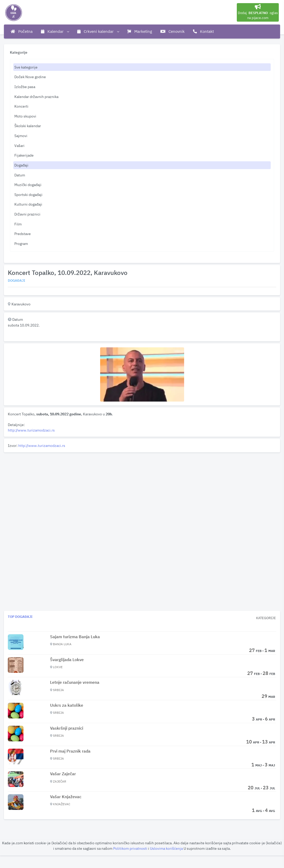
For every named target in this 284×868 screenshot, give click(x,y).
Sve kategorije (26, 67)
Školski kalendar (28, 126)
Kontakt (203, 31)
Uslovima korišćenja (167, 848)
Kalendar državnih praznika (36, 97)
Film (18, 224)
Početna (22, 31)
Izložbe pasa (25, 87)
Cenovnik (173, 31)
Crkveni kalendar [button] (98, 32)
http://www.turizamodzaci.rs (31, 430)
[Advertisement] (142, 491)
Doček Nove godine (30, 77)
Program (21, 244)
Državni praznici (27, 214)
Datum (20, 175)
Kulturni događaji (28, 204)
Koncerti (21, 106)
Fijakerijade (24, 155)
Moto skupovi (25, 116)
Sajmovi (21, 136)
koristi (29, 843)
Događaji (21, 165)
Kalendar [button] (55, 32)
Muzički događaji (28, 185)
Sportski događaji (28, 195)
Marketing (140, 31)
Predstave (23, 234)
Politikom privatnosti (131, 848)
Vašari (19, 146)
